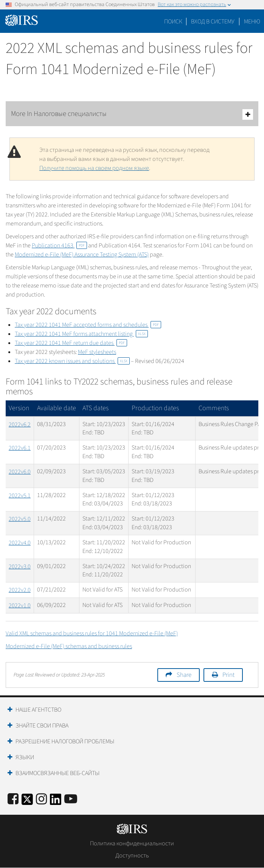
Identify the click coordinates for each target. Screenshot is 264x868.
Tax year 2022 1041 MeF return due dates (71, 343)
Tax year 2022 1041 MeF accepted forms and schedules (88, 325)
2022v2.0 (20, 590)
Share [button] (184, 675)
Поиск (173, 22)
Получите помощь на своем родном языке (94, 168)
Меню (252, 22)
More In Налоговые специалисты (132, 114)
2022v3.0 (20, 567)
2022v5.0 (20, 519)
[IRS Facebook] (13, 799)
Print (228, 675)
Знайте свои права (42, 726)
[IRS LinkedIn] (56, 802)
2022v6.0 (20, 472)
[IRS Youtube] (71, 799)
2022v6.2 (20, 425)
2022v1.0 (20, 605)
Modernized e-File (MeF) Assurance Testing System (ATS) (82, 255)
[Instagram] (41, 799)
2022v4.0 (20, 543)
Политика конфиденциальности (132, 843)
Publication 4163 (59, 246)
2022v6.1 (20, 448)
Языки (25, 757)
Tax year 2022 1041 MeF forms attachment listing (81, 334)
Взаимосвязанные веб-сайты (57, 773)
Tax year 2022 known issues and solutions (72, 361)
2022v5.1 (20, 496)
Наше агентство (38, 710)
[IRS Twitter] (27, 802)
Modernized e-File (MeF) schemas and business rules (69, 646)
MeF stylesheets (97, 352)
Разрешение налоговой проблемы (65, 741)
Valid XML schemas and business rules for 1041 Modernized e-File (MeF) (92, 633)
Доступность (132, 856)
